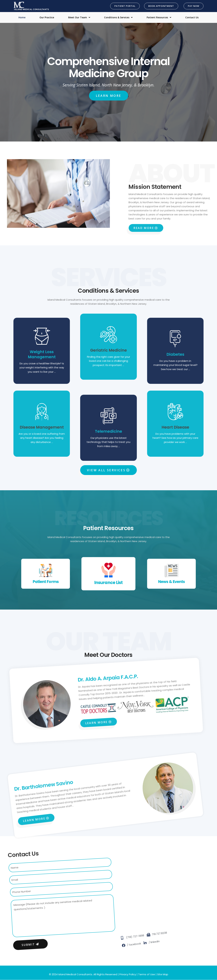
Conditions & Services (118, 17)
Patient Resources (159, 17)
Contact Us (192, 17)
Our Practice (47, 17)
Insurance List (108, 578)
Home (22, 17)
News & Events (191, 575)
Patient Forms (26, 575)
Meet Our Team (79, 17)
